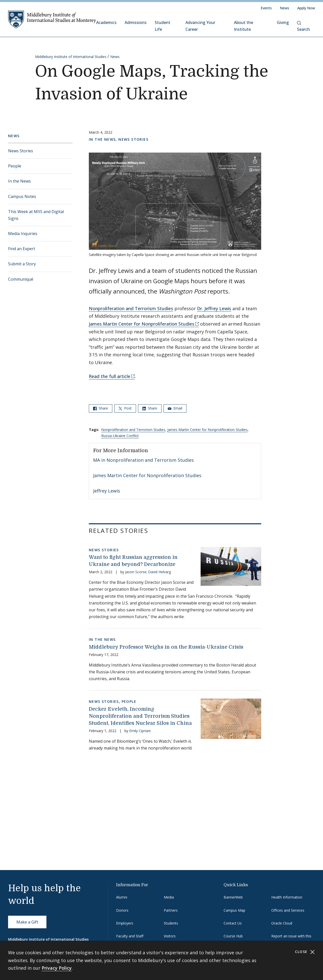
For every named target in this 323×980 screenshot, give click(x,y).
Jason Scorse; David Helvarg (148, 572)
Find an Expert (22, 249)
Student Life (163, 26)
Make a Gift (27, 922)
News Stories (21, 151)
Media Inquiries (23, 234)
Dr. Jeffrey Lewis (214, 308)
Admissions (136, 22)
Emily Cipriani (140, 731)
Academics (106, 22)
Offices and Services (288, 910)
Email (175, 408)
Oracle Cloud (282, 923)
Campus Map (234, 910)
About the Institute (244, 26)
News (285, 8)
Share (101, 408)
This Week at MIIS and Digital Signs (36, 215)
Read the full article (110, 376)
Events (266, 8)
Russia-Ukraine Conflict (120, 436)
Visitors (170, 936)
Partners (171, 910)
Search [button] (303, 26)
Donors (122, 910)
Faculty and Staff (130, 936)
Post (125, 408)
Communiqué (21, 279)
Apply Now (306, 8)
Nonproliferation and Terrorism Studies (131, 308)
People (15, 166)
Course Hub (233, 936)
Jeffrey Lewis (107, 491)
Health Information (287, 897)
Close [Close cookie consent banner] (305, 952)
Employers (125, 923)
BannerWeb (233, 897)
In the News (19, 181)
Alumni (122, 897)
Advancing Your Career (200, 26)
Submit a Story (22, 264)
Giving (283, 22)
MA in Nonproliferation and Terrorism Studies (143, 460)
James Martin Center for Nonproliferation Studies (142, 324)
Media (169, 897)
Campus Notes (22, 196)
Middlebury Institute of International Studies (71, 57)
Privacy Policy (57, 968)
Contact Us (233, 923)
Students (171, 923)
